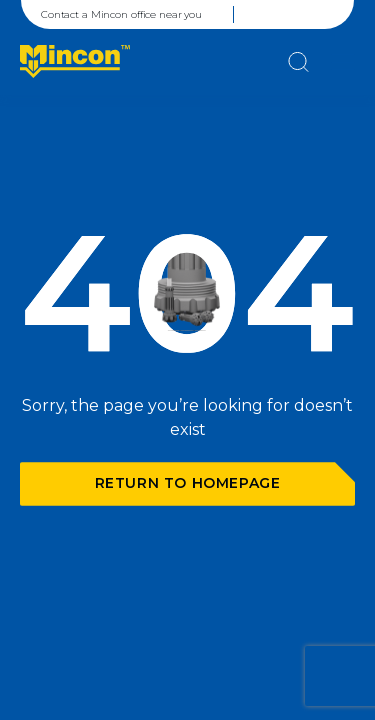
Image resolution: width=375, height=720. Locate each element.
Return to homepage (188, 483)
